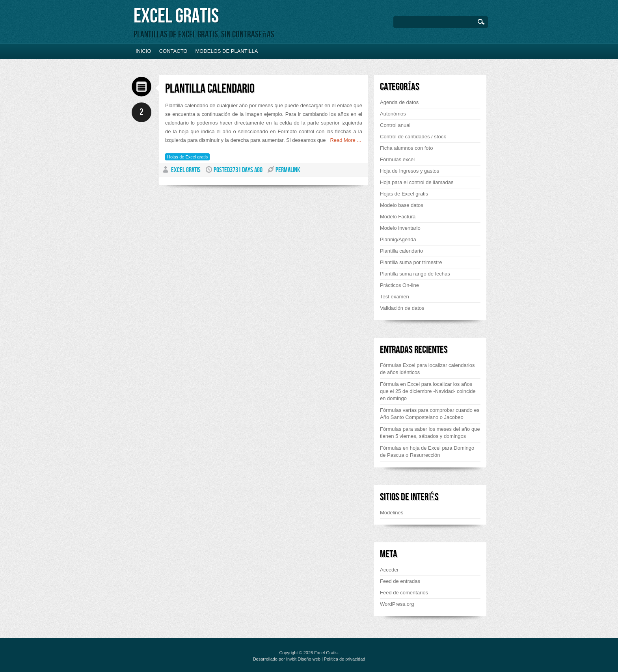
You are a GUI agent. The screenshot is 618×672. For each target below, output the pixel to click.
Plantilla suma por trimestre (411, 262)
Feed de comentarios (404, 593)
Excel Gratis (176, 16)
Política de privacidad (345, 659)
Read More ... (344, 140)
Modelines (392, 513)
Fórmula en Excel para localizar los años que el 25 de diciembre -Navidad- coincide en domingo (428, 391)
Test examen (395, 297)
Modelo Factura (398, 217)
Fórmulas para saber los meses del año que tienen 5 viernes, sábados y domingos (430, 433)
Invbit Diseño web (303, 659)
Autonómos (393, 114)
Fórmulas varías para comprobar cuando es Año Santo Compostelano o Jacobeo (430, 414)
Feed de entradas (400, 581)
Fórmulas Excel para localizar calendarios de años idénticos (427, 369)
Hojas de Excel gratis (187, 157)
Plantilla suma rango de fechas (415, 274)
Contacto (173, 51)
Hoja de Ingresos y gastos (410, 171)
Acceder (389, 570)
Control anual (395, 125)
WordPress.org (397, 604)
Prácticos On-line (399, 285)
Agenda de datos (399, 102)
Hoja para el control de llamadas (417, 182)
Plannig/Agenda (398, 239)
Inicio (143, 51)
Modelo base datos (402, 205)
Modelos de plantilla (226, 51)
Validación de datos (402, 308)
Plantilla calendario (210, 89)
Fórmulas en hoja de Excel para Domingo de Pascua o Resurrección (427, 451)
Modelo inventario (400, 228)
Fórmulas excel (397, 159)
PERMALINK (288, 170)
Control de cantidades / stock (413, 137)
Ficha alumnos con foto (406, 148)
